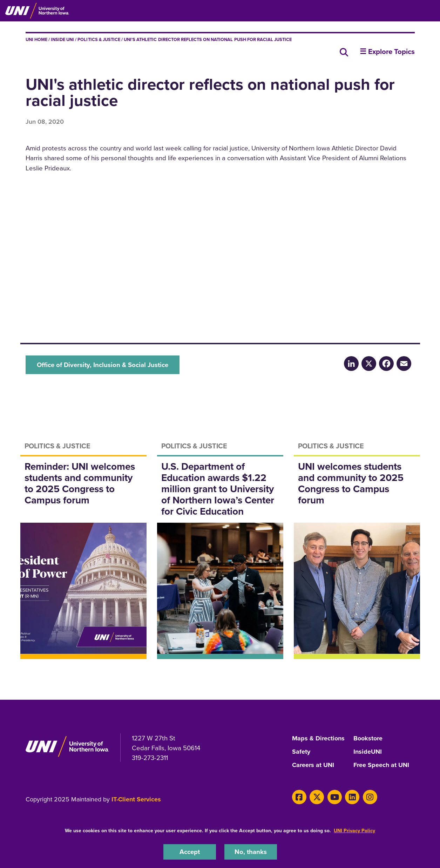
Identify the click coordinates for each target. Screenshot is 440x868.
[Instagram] (370, 797)
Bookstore (368, 739)
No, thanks (251, 852)
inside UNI (62, 39)
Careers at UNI (313, 765)
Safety (301, 752)
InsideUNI (368, 752)
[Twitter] (317, 797)
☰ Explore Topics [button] (387, 52)
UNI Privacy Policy (354, 831)
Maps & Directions (318, 739)
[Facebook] (386, 363)
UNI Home (36, 39)
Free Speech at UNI (381, 765)
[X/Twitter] (369, 363)
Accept (190, 852)
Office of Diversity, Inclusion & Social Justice (103, 365)
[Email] (404, 363)
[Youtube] (335, 797)
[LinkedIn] (351, 363)
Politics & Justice (99, 39)
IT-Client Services (136, 799)
